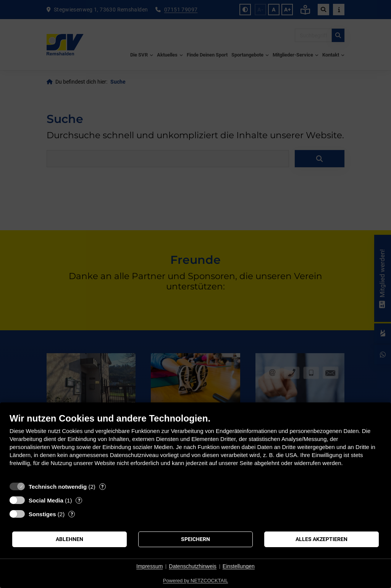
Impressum (149, 566)
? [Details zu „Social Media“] (79, 500)
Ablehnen (69, 539)
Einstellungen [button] (239, 566)
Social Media (46, 500)
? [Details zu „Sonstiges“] (72, 514)
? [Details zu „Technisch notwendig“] (102, 487)
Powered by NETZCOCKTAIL (195, 581)
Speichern (195, 539)
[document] (195, 445)
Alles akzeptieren (322, 539)
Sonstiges (42, 514)
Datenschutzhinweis (193, 566)
